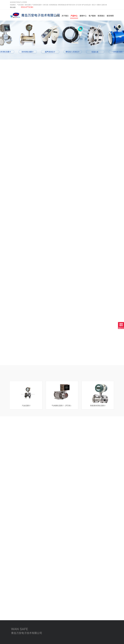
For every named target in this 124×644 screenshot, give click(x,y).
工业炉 (12, 631)
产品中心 (74, 16)
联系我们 (101, 16)
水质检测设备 (53, 4)
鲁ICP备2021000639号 (80, 641)
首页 (58, 16)
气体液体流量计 (37, 4)
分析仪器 (45, 4)
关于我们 (65, 16)
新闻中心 (83, 16)
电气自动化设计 (86, 4)
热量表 (99, 4)
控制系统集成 (62, 4)
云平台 (12, 628)
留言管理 (110, 16)
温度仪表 (104, 4)
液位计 (94, 4)
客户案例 (92, 16)
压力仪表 (78, 4)
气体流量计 (21, 4)
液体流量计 (28, 4)
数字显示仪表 (71, 4)
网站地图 (13, 7)
